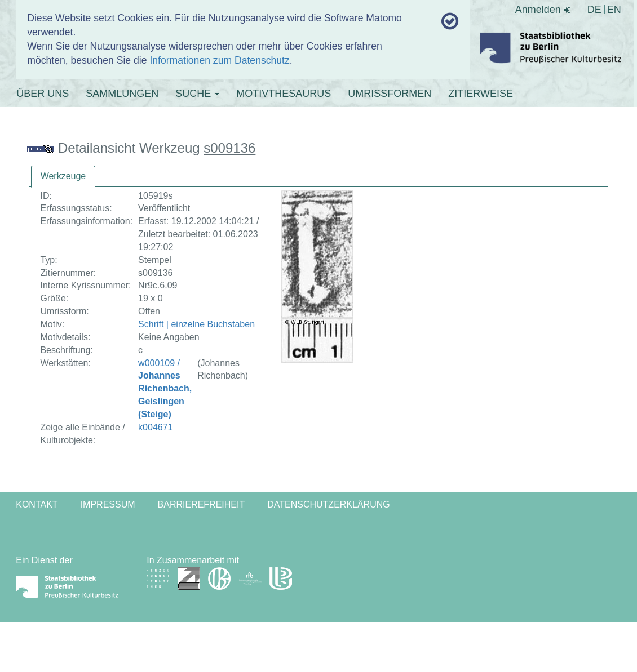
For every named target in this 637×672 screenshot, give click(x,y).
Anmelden (543, 10)
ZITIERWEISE (481, 94)
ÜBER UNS (43, 94)
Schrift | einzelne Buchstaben (196, 324)
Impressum (108, 504)
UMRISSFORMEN (390, 94)
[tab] (63, 177)
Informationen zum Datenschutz (219, 60)
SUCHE (197, 94)
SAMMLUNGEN (122, 94)
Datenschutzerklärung (329, 504)
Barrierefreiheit (202, 504)
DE (594, 10)
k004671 (155, 427)
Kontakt (37, 504)
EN (614, 10)
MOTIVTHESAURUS (284, 94)
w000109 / (165, 389)
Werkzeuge (63, 176)
